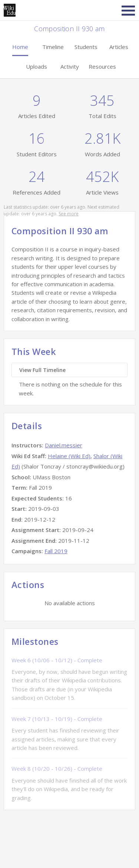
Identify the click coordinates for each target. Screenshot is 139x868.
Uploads (37, 66)
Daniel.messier (64, 445)
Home (20, 47)
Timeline (53, 47)
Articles (119, 47)
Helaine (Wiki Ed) (69, 456)
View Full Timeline (42, 370)
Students (86, 47)
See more (69, 214)
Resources (102, 66)
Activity (70, 66)
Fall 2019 (56, 551)
